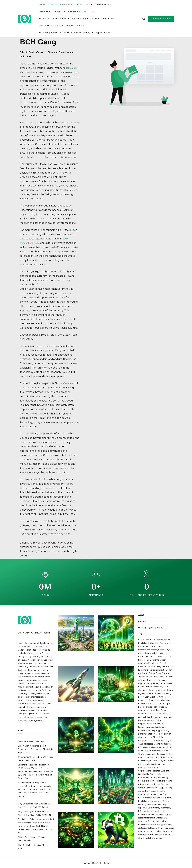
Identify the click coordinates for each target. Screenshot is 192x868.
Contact (80, 26)
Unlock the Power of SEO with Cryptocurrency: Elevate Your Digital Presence (78, 19)
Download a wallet (161, 19)
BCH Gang (104, 863)
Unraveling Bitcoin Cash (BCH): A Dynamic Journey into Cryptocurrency (75, 33)
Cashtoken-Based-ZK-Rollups (31, 741)
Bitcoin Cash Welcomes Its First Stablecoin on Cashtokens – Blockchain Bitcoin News (35, 749)
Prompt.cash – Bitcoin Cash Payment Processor (63, 12)
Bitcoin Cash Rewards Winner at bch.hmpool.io (32, 839)
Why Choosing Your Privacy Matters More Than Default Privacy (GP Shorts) (35, 813)
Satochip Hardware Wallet (98, 4)
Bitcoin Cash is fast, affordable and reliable (61, 4)
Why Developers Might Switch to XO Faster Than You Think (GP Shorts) (34, 805)
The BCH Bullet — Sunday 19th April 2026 (34, 847)
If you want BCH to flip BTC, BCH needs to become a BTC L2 (35, 759)
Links (93, 12)
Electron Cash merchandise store (56, 26)
